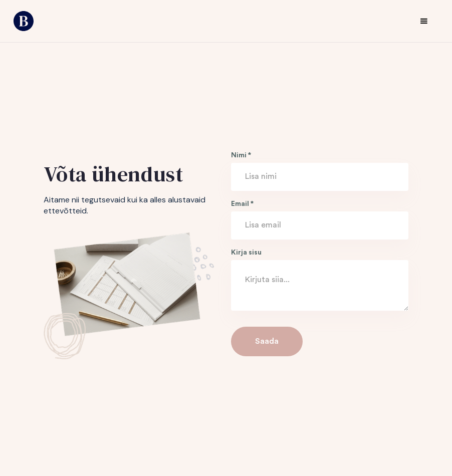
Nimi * (241, 155)
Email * (242, 204)
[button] (424, 21)
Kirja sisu (246, 253)
